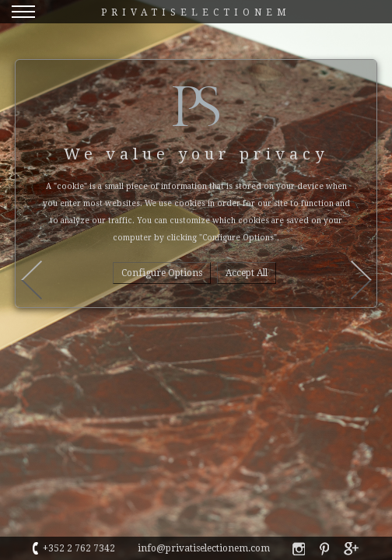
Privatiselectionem (196, 13)
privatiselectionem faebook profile (299, 549)
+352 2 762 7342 (79, 548)
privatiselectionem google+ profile (352, 549)
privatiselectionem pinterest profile (324, 549)
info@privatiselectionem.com (204, 548)
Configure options (162, 273)
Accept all (247, 273)
